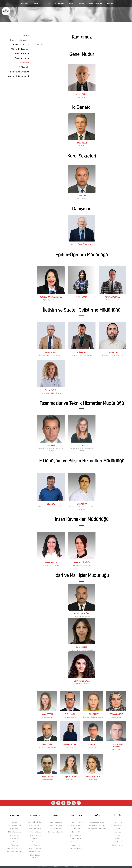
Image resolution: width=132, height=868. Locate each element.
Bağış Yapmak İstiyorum (97, 825)
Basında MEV (76, 832)
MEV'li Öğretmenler (35, 849)
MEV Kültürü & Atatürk (19, 72)
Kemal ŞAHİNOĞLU (82, 614)
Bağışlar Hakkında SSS (97, 822)
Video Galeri (76, 829)
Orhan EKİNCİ (82, 94)
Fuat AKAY (51, 446)
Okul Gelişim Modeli (35, 835)
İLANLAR (81, 4)
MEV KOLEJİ (38, 4)
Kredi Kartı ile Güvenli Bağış (97, 829)
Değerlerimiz (35, 839)
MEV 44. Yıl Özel (76, 822)
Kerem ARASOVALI (112, 297)
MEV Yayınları (76, 839)
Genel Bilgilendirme (56, 822)
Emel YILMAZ (82, 647)
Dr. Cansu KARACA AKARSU (51, 297)
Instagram (118, 825)
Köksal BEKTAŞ (47, 744)
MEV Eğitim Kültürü (35, 825)
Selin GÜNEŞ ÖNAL (82, 681)
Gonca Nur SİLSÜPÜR (82, 562)
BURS (48, 4)
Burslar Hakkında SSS (56, 825)
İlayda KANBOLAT (70, 744)
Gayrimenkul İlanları (118, 842)
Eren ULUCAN (113, 352)
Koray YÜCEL (93, 744)
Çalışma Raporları (76, 842)
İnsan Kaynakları (118, 845)
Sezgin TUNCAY (47, 777)
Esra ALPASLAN (51, 390)
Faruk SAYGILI (51, 352)
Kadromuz (24, 63)
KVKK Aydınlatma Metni (18, 76)
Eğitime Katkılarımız (20, 49)
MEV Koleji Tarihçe (35, 829)
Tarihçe (26, 36)
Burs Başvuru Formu (56, 829)
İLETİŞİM (110, 4)
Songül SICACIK (51, 562)
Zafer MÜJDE (70, 714)
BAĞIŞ (71, 4)
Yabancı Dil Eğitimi (35, 852)
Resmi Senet (76, 845)
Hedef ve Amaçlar (21, 45)
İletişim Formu (118, 822)
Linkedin (118, 835)
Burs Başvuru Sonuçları (56, 832)
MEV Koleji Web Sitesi (35, 822)
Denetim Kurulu (22, 58)
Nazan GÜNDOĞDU (93, 777)
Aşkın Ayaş (82, 352)
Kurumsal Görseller (76, 849)
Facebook (118, 832)
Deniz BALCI (82, 446)
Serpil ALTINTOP (70, 777)
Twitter (118, 829)
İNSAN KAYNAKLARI (95, 4)
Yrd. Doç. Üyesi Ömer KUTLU (82, 245)
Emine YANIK (82, 297)
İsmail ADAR (82, 143)
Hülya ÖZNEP (93, 714)
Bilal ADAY (51, 504)
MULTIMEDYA (60, 4)
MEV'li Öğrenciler (35, 845)
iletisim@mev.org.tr (88, 867)
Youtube (118, 839)
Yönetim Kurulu (22, 54)
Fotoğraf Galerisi (76, 825)
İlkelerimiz (35, 842)
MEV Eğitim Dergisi (76, 835)
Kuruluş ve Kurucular (20, 40)
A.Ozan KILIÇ (82, 196)
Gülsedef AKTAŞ (116, 714)
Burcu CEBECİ (47, 714)
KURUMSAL (25, 4)
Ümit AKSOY (82, 504)
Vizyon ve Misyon (35, 832)
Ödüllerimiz (24, 67)
